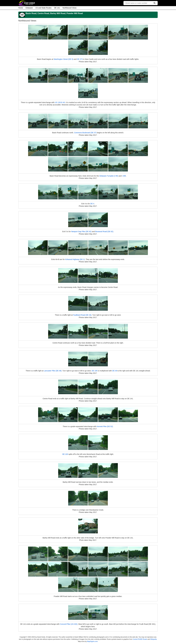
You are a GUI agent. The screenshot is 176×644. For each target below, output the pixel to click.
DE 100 (95, 371)
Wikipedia (154, 639)
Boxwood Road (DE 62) (104, 231)
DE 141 (57, 8)
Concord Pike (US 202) (69, 624)
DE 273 (80, 59)
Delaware (29, 8)
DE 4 (92, 204)
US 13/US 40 (60, 102)
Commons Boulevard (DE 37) (85, 133)
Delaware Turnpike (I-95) (109, 176)
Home (21, 8)
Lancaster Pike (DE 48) (53, 371)
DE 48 (115, 371)
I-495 (124, 176)
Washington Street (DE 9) (63, 59)
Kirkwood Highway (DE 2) (75, 259)
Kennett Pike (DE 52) (105, 426)
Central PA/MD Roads (140, 639)
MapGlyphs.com (92, 641)
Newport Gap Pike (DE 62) (81, 231)
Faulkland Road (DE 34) (82, 315)
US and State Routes (44, 8)
